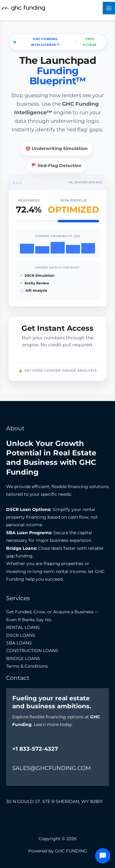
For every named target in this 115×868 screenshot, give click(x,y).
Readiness (29, 200)
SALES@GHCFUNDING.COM (52, 768)
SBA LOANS (19, 643)
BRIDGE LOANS (23, 658)
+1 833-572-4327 (35, 749)
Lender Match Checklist (57, 267)
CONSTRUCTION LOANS (32, 651)
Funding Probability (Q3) (57, 236)
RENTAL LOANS (23, 627)
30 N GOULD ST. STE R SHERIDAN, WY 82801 (54, 801)
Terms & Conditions (27, 666)
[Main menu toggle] (109, 8)
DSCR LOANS (21, 635)
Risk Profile (74, 200)
